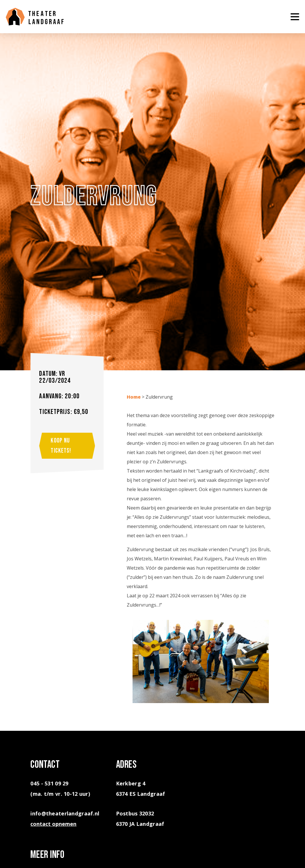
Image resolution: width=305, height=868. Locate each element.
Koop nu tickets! (61, 446)
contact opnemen (53, 824)
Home (134, 397)
